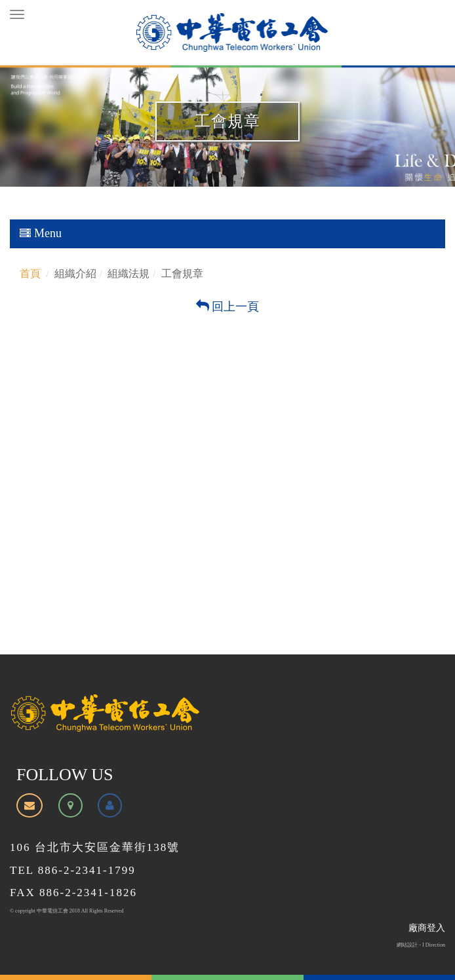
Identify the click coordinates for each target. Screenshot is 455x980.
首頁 (30, 273)
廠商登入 (427, 928)
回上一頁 (228, 307)
